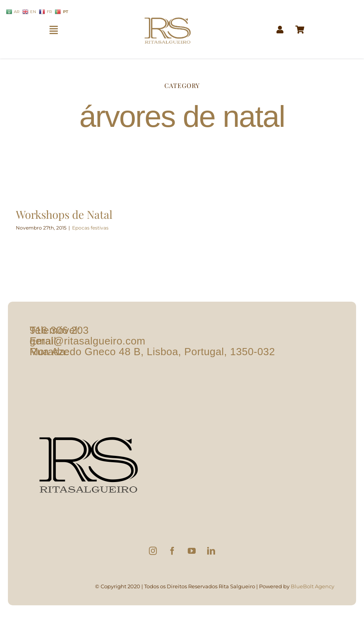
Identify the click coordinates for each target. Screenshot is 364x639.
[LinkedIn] (211, 551)
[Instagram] (153, 551)
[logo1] (168, 14)
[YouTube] (192, 551)
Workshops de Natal (64, 214)
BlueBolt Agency (313, 586)
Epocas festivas (90, 228)
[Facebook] (172, 551)
